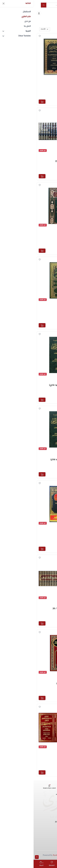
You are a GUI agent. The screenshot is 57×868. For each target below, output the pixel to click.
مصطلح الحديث (46, 677)
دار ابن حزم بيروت (45, 693)
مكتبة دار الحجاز (46, 97)
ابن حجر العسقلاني (44, 168)
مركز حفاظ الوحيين (45, 395)
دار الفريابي (47, 246)
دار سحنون (48, 544)
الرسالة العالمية (46, 618)
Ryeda (22, 855)
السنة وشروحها (46, 80)
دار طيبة (49, 171)
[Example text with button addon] (31, 5)
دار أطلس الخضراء (45, 320)
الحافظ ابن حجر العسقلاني (41, 94)
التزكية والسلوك (46, 528)
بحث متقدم (48, 29)
